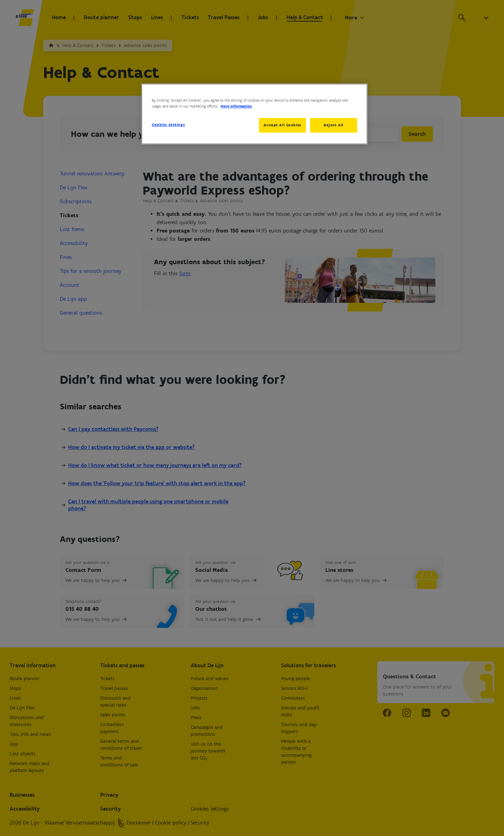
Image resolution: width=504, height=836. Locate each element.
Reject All (334, 125)
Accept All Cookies (282, 125)
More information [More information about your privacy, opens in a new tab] (236, 106)
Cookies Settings (168, 125)
